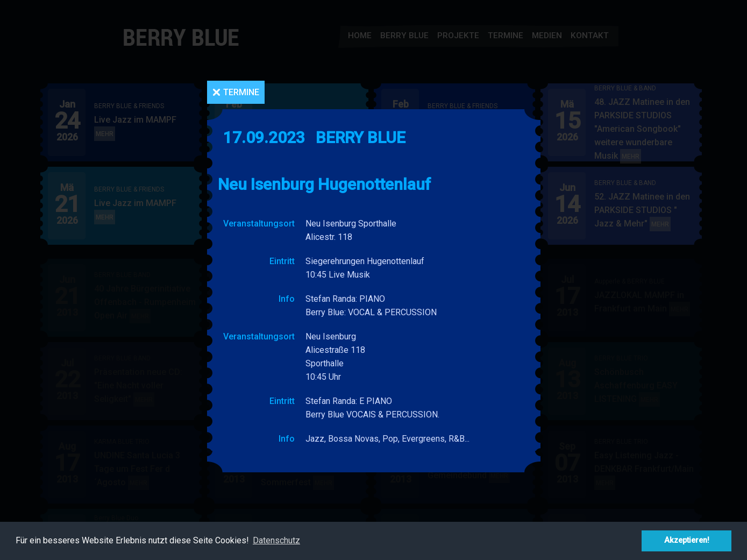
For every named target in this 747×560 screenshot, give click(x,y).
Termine (241, 92)
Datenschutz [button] (276, 540)
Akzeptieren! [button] (687, 540)
